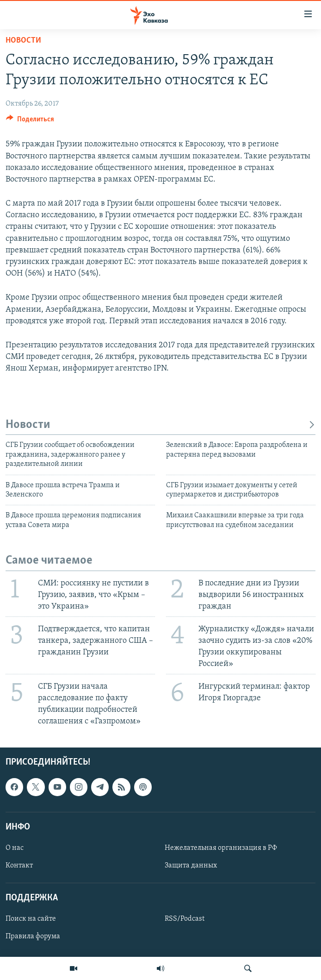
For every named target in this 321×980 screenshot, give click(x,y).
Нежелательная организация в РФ (221, 848)
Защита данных (191, 866)
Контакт (19, 866)
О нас (15, 848)
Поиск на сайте (31, 919)
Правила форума (33, 936)
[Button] (30, 121)
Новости (23, 41)
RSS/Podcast (185, 919)
